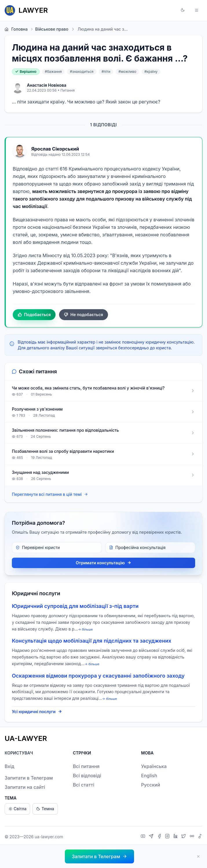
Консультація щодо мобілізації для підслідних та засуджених (92, 641)
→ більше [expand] (85, 629)
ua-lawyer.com (49, 837)
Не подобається (84, 315)
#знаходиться (81, 72)
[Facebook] (160, 837)
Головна (16, 29)
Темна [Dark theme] (45, 809)
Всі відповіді (87, 776)
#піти (106, 72)
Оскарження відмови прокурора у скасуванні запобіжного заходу (98, 676)
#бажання (53, 72)
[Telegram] (152, 837)
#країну (151, 72)
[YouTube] (144, 837)
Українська (154, 766)
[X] (184, 837)
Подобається (34, 315)
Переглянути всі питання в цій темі (50, 495)
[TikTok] (200, 837)
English (149, 776)
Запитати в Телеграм (29, 778)
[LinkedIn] (176, 837)
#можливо (127, 72)
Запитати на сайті (25, 787)
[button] (183, 10)
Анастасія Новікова (47, 85)
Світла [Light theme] (17, 809)
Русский (151, 785)
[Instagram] (168, 837)
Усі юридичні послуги (37, 712)
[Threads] (193, 837)
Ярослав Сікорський (55, 149)
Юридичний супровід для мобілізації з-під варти (75, 606)
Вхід (10, 766)
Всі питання (86, 766)
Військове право (49, 29)
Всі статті (84, 785)
